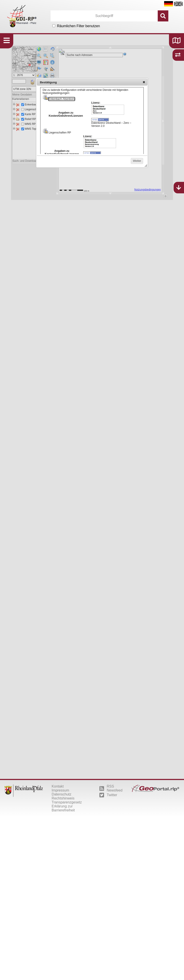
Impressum (60, 790)
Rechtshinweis (63, 798)
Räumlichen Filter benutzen (79, 26)
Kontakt (58, 786)
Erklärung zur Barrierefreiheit (63, 808)
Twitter (108, 795)
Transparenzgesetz (67, 802)
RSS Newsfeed (111, 788)
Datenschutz (62, 794)
